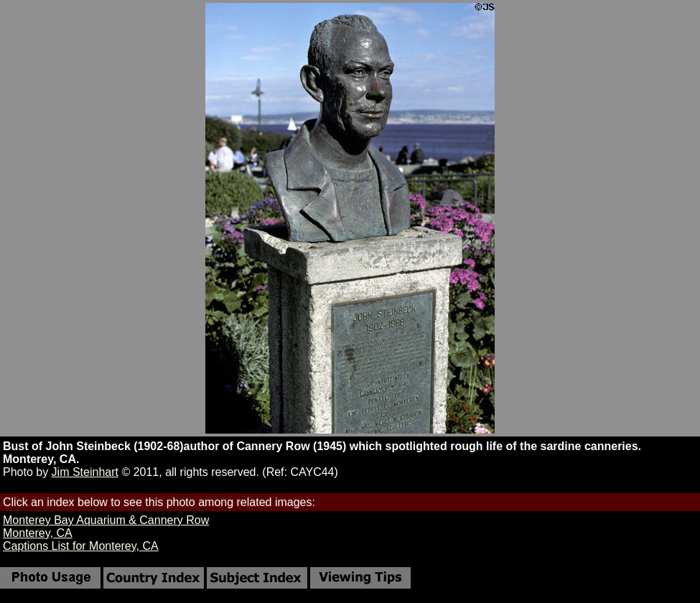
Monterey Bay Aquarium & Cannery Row (106, 520)
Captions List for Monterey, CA (81, 546)
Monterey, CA (38, 533)
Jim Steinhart (85, 472)
